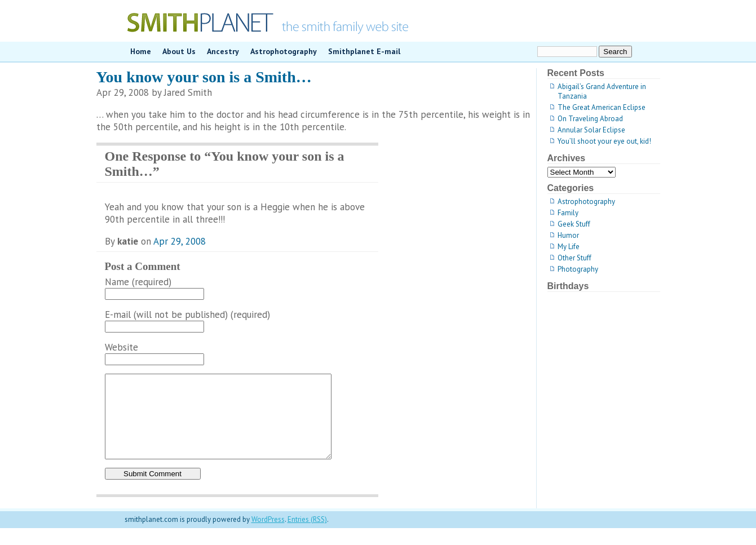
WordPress (268, 536)
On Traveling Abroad (590, 119)
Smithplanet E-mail (364, 51)
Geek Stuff (574, 224)
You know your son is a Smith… (204, 77)
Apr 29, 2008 (180, 241)
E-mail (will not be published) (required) (187, 314)
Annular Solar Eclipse (591, 130)
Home (141, 51)
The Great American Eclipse (602, 107)
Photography (578, 269)
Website (121, 347)
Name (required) (138, 282)
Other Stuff (574, 258)
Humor (568, 235)
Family (568, 213)
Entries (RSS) (307, 536)
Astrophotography (284, 51)
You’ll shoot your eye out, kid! (604, 141)
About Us (179, 51)
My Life (569, 247)
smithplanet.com (378, 21)
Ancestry (223, 51)
